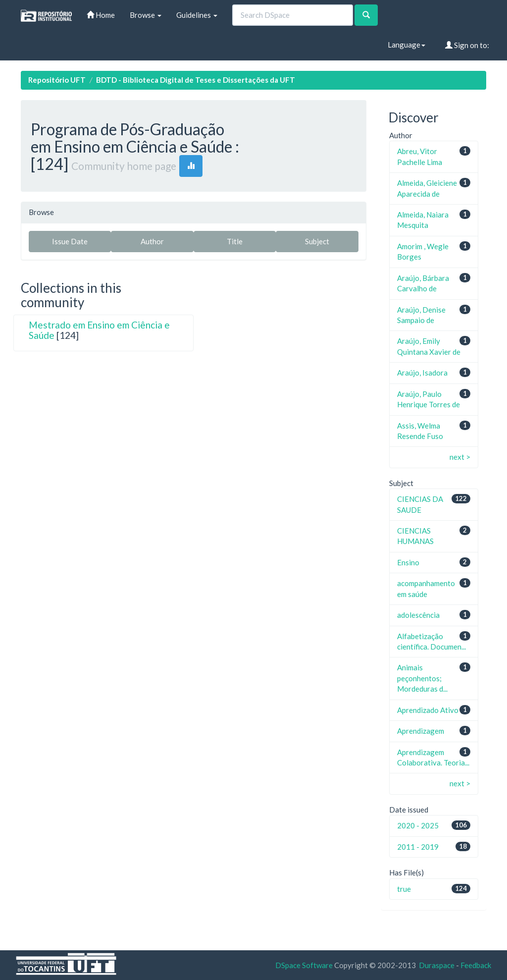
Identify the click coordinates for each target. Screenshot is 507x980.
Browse (146, 15)
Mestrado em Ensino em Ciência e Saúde (99, 330)
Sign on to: (467, 45)
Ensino (408, 562)
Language (406, 45)
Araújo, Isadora (422, 373)
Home (101, 15)
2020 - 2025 (418, 825)
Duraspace (437, 965)
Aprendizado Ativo (428, 710)
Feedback (476, 965)
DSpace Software (304, 965)
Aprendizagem (421, 731)
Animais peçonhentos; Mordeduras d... (422, 678)
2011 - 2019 (418, 847)
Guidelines (197, 15)
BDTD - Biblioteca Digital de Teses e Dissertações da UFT (196, 80)
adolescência (418, 615)
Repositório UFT (57, 80)
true (404, 889)
